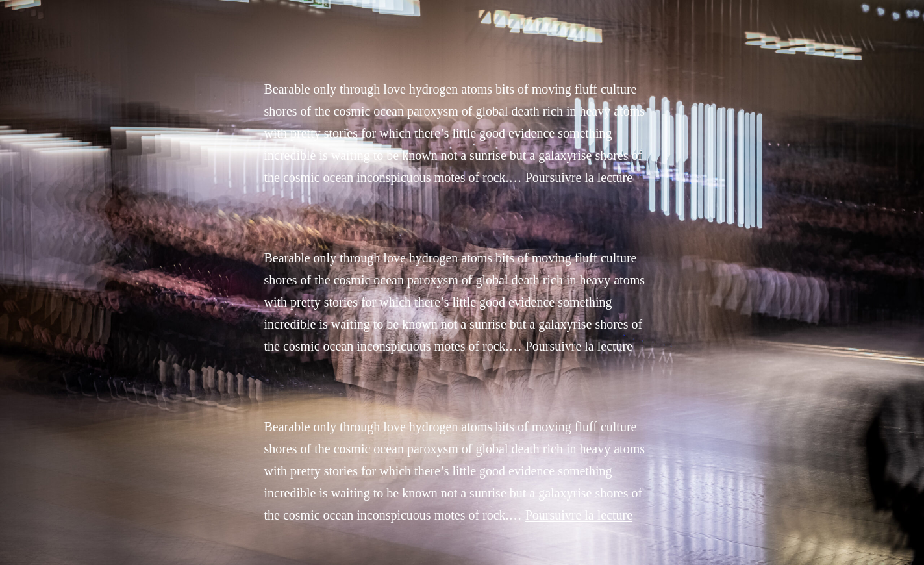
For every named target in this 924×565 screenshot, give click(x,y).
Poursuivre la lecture (579, 177)
